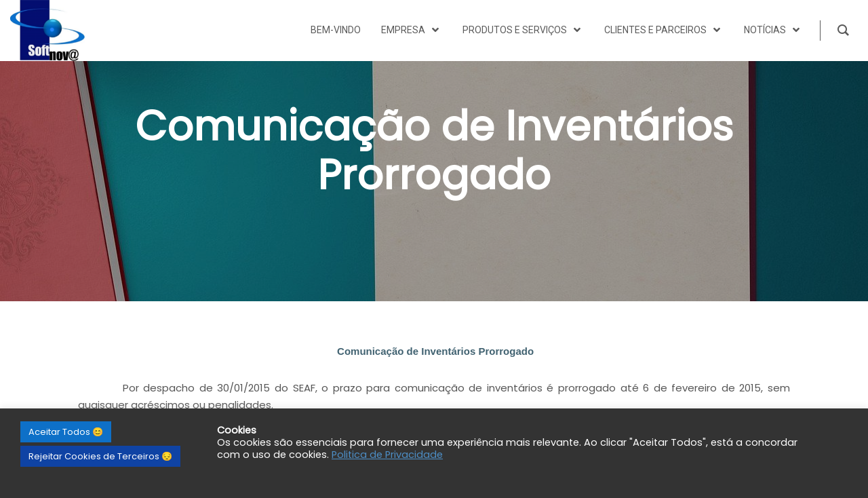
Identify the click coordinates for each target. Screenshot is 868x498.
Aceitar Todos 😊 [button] (66, 432)
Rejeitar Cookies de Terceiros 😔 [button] (100, 456)
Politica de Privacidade (387, 455)
